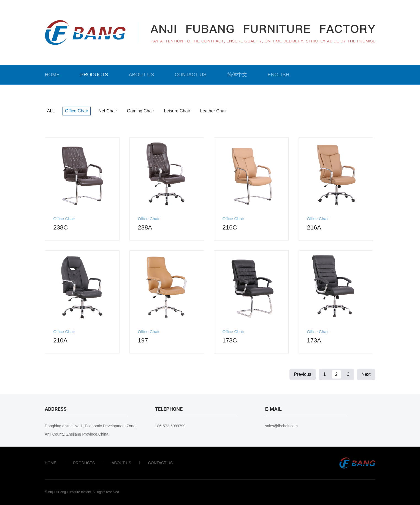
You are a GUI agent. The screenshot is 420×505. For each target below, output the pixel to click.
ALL (51, 111)
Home (52, 75)
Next (366, 374)
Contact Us (190, 75)
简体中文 (237, 75)
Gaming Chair (141, 111)
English (279, 75)
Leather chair (214, 111)
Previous (303, 374)
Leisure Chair (177, 111)
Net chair (108, 111)
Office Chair (77, 111)
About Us (142, 75)
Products (94, 75)
